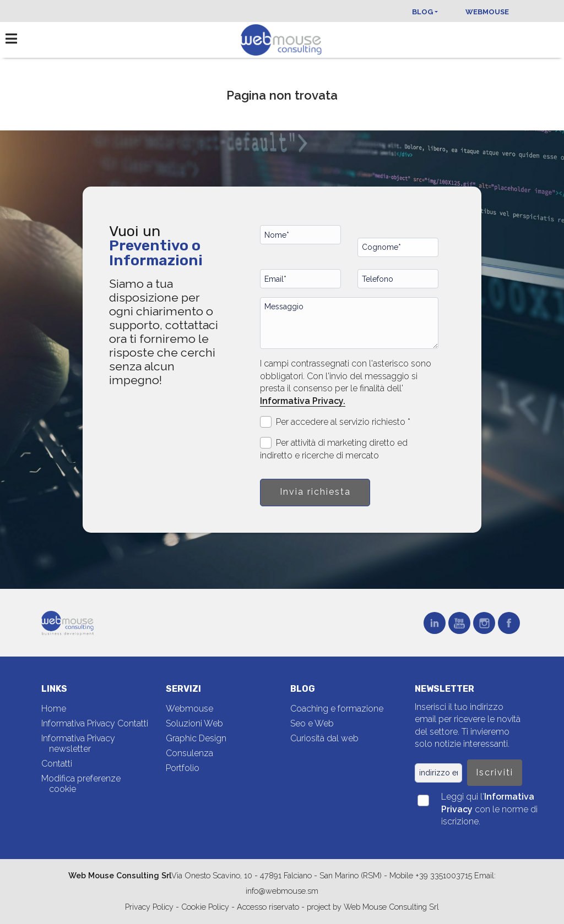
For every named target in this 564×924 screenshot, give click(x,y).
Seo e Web (312, 723)
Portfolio (183, 768)
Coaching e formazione (337, 709)
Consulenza (189, 753)
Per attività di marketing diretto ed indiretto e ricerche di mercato (334, 449)
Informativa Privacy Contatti (95, 723)
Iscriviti (495, 772)
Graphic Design (196, 738)
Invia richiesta (315, 492)
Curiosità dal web (324, 738)
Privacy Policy (150, 907)
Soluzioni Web (194, 723)
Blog (422, 12)
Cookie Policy (205, 907)
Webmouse (487, 12)
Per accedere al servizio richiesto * (335, 422)
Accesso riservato (268, 907)
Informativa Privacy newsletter (78, 743)
